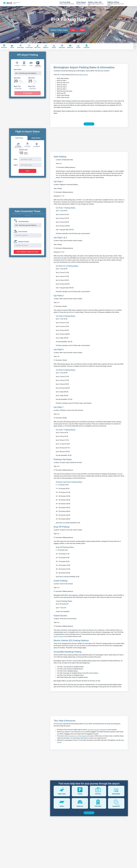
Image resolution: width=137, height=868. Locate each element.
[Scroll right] (135, 46)
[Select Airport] (28, 72)
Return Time (32, 86)
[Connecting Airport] (22, 221)
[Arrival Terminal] (21, 231)
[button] (25, 88)
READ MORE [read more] (89, 124)
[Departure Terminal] (22, 241)
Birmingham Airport (82, 75)
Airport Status (36, 138)
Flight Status (19, 138)
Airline (16, 159)
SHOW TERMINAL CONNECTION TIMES (27, 252)
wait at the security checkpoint (97, 730)
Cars (73, 30)
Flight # (16, 165)
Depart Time (17, 86)
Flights (82, 30)
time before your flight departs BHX (79, 736)
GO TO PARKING (28, 93)
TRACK (27, 171)
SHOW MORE (89, 813)
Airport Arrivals (58, 636)
